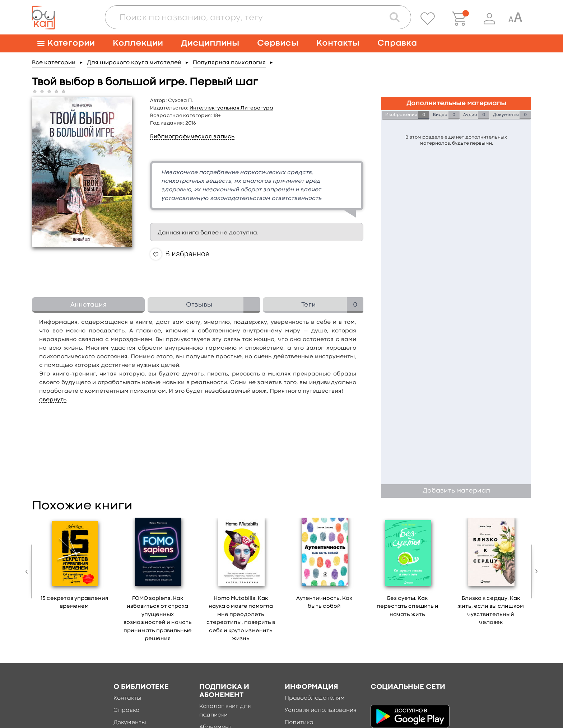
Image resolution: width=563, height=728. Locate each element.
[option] (74, 566)
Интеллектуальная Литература (231, 108)
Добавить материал (456, 491)
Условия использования (321, 710)
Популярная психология (229, 63)
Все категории (54, 63)
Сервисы (278, 43)
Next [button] (535, 571)
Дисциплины (210, 43)
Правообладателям (315, 698)
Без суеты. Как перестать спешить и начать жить (408, 607)
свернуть (53, 400)
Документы (130, 723)
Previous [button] (28, 571)
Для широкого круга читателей (134, 63)
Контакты (338, 43)
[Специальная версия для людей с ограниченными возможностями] (515, 19)
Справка (397, 43)
